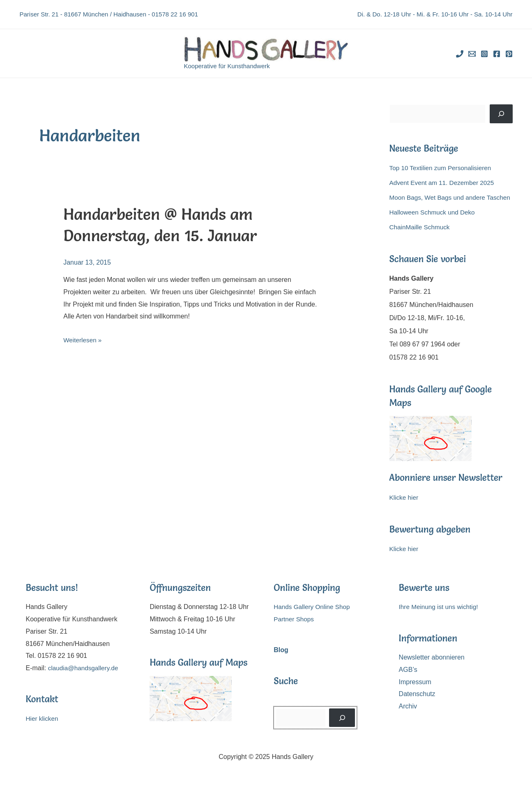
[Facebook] (497, 54)
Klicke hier (405, 511)
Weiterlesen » (83, 340)
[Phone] (460, 54)
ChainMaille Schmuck (421, 240)
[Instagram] (484, 54)
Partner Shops (295, 632)
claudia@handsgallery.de (85, 681)
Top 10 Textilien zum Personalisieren (443, 168)
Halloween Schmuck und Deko (434, 225)
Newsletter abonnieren (432, 670)
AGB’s (408, 683)
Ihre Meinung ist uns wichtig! (440, 620)
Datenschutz (417, 707)
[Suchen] (501, 114)
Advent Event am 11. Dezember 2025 (444, 183)
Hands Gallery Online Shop (313, 620)
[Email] (472, 54)
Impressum (415, 695)
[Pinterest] (509, 54)
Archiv (408, 719)
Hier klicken (43, 732)
